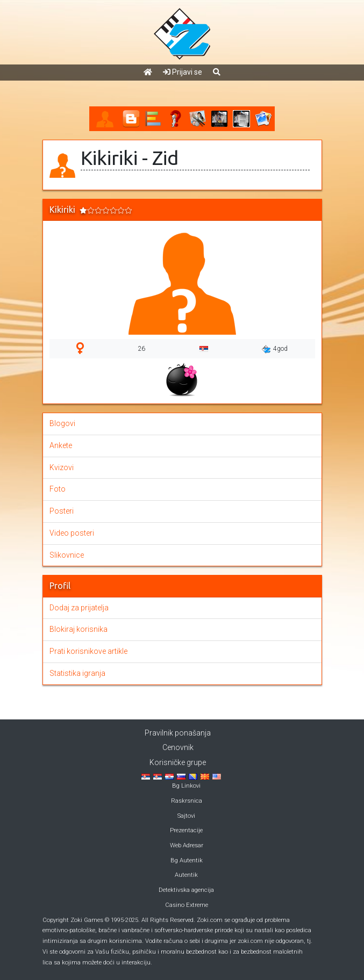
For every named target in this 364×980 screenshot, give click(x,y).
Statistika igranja (77, 673)
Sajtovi (186, 816)
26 (141, 349)
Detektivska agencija (186, 890)
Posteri (62, 511)
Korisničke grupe (178, 762)
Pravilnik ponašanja (178, 733)
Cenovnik (178, 747)
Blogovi (62, 423)
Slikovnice (67, 555)
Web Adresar (187, 845)
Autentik (186, 875)
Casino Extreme (187, 905)
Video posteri (72, 533)
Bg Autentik (187, 860)
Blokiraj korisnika (78, 629)
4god (275, 349)
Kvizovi (62, 467)
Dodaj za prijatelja (79, 608)
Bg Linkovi (186, 786)
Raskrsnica (187, 801)
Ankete (61, 445)
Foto (58, 489)
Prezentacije (186, 830)
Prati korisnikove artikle (88, 651)
